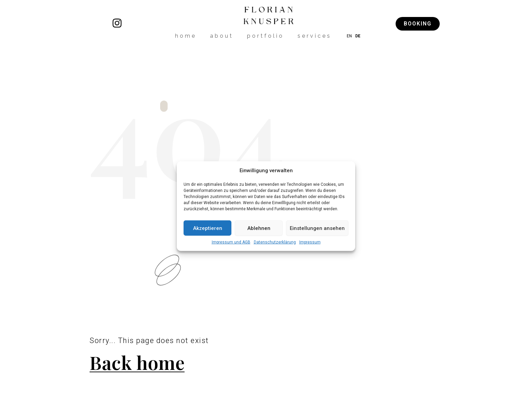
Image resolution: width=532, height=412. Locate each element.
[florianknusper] (117, 23)
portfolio (265, 36)
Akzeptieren (208, 228)
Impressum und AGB (231, 242)
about (222, 36)
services (315, 36)
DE (358, 36)
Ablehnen (259, 228)
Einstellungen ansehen (317, 228)
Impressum (310, 242)
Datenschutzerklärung (275, 242)
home (186, 36)
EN (349, 36)
